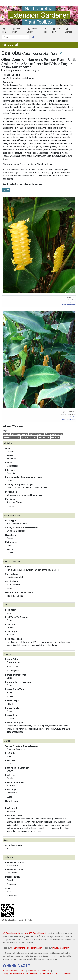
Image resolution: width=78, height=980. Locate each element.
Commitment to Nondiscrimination (27, 948)
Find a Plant (17, 30)
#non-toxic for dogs (11, 437)
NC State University (11, 933)
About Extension (10, 971)
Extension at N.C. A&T (50, 974)
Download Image (69, 305)
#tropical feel (44, 437)
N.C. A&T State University (36, 933)
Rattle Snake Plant (28, 64)
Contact (68, 30)
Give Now (56, 30)
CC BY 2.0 (71, 302)
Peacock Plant (54, 60)
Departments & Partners (39, 971)
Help (46, 30)
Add (6, 190)
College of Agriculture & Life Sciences (20, 974)
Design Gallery (32, 30)
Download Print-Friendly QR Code (17, 920)
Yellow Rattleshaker (16, 67)
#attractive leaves (37, 434)
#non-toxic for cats (29, 437)
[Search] (16, 37)
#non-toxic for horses (54, 434)
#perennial (55, 437)
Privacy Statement (61, 948)
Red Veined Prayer (57, 64)
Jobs (23, 971)
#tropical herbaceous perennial (16, 434)
